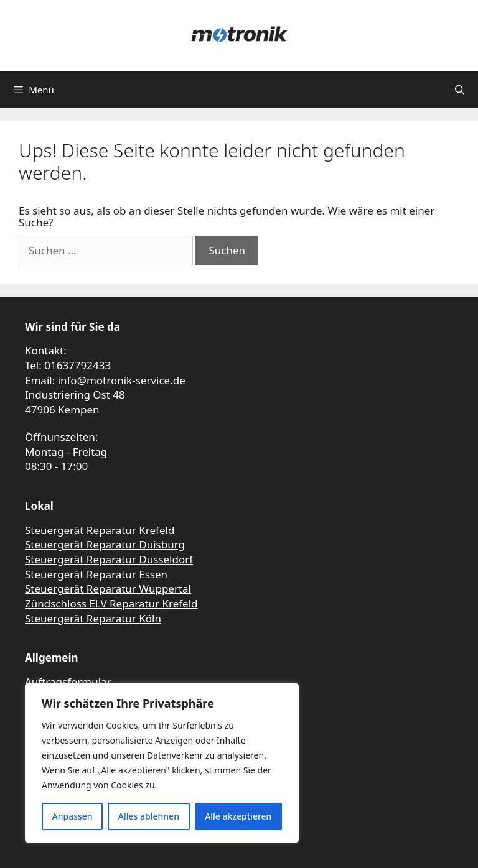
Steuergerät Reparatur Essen (96, 574)
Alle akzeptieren (238, 816)
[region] (162, 763)
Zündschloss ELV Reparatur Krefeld (111, 603)
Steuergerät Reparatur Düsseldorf (109, 559)
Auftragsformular (68, 682)
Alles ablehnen (149, 816)
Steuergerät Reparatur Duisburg (105, 544)
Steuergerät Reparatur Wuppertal (108, 589)
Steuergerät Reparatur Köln (93, 618)
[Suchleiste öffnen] (460, 90)
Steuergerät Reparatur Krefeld (100, 530)
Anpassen (73, 816)
